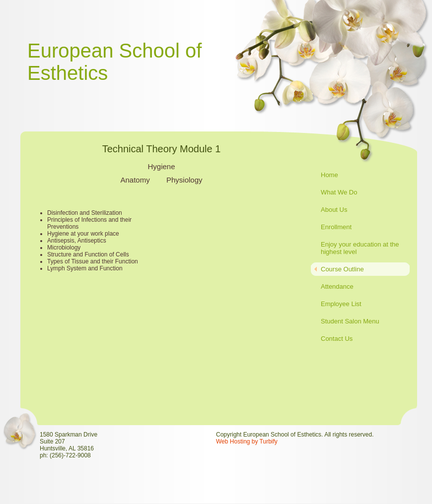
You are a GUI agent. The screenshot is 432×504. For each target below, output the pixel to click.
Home (329, 175)
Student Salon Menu (350, 321)
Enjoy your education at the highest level (360, 248)
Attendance (337, 286)
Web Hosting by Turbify (247, 441)
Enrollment (336, 227)
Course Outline (342, 269)
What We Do (339, 192)
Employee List (341, 304)
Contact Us (337, 339)
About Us (334, 210)
